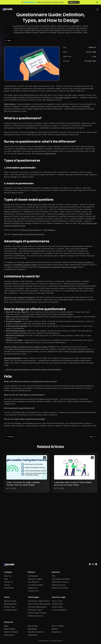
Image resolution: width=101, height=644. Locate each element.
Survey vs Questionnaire (46, 153)
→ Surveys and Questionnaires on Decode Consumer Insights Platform (33, 369)
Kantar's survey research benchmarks (20, 297)
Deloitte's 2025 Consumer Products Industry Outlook (26, 347)
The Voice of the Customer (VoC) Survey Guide (57, 267)
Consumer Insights (62, 97)
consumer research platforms (81, 351)
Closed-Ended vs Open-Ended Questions (28, 234)
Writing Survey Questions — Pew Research (38, 230)
